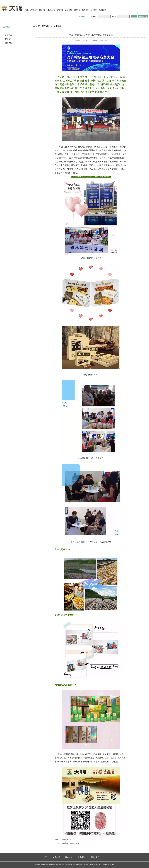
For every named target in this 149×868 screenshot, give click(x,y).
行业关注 (8, 39)
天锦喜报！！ (66, 840)
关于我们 (42, 10)
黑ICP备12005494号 (90, 865)
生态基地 (51, 10)
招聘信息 (103, 10)
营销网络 (94, 10)
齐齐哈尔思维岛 (71, 865)
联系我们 (81, 857)
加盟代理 (56, 857)
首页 (27, 10)
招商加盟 (86, 10)
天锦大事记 (95, 857)
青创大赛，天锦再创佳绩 (70, 843)
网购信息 (69, 857)
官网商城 (60, 10)
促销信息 (68, 10)
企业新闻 (8, 35)
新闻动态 (34, 10)
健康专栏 (77, 10)
